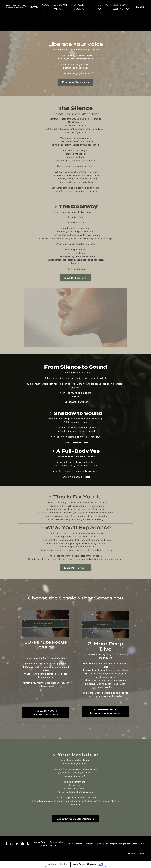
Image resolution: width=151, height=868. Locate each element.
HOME (34, 7)
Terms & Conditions (49, 845)
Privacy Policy (56, 842)
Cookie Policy (40, 842)
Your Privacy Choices (84, 864)
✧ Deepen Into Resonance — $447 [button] (105, 711)
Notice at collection (58, 864)
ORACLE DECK (79, 7)
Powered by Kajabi (137, 853)
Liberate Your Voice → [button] (75, 819)
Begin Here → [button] (75, 568)
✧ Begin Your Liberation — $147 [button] (45, 713)
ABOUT (46, 7)
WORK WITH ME (62, 7)
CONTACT (104, 7)
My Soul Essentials (137, 844)
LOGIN (140, 7)
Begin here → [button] (75, 278)
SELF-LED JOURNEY (121, 7)
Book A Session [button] (75, 82)
